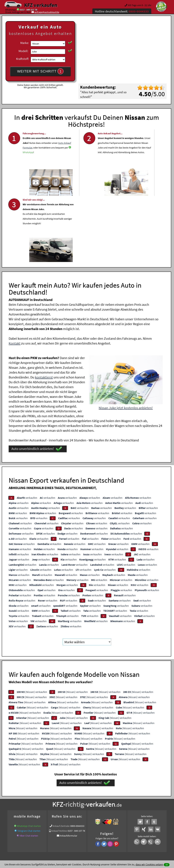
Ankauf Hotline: (59, 762)
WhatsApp (28, 172)
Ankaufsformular (68, 767)
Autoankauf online (102, 794)
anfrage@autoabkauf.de (47, 12)
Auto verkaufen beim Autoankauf (76, 799)
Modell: (23, 51)
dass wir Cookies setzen (149, 864)
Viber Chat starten (29, 767)
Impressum (102, 834)
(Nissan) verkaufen (32, 623)
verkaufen (27, 429)
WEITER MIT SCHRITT (40, 71)
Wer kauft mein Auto (57, 794)
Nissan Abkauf (157, 799)
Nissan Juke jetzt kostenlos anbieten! (126, 339)
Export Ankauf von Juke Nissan (132, 799)
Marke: (25, 43)
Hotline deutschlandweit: (122, 11)
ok (167, 865)
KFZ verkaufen (41, 5)
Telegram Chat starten (29, 762)
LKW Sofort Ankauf (105, 799)
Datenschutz (67, 834)
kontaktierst (44, 309)
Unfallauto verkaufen (80, 794)
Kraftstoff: (23, 59)
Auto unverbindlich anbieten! (37, 380)
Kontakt (15, 275)
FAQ (112, 834)
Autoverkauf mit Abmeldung (43, 799)
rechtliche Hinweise (85, 834)
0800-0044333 (77, 757)
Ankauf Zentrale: (61, 757)
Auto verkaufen (122, 794)
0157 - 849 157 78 (28, 10)
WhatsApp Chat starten (29, 757)
